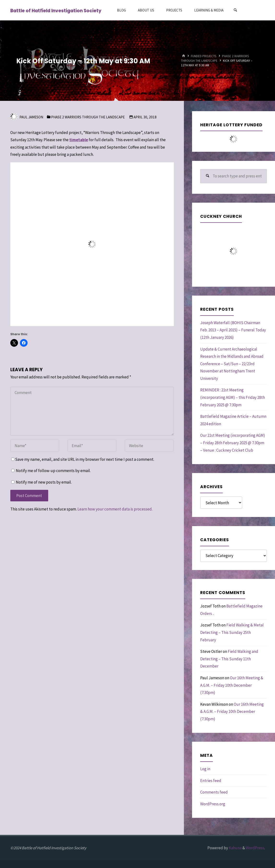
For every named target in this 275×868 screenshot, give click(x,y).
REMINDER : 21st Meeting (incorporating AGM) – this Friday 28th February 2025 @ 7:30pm (233, 397)
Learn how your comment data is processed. (115, 509)
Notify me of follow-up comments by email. (53, 471)
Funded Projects (204, 56)
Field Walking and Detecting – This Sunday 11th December (229, 659)
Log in (205, 769)
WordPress (255, 848)
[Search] (235, 10)
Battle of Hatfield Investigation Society (56, 10)
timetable (79, 140)
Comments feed (214, 792)
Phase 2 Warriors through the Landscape (88, 117)
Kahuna (235, 848)
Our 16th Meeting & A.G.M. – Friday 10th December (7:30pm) (232, 685)
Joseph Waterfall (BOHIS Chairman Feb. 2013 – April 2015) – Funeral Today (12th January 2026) (233, 330)
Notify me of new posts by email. (44, 482)
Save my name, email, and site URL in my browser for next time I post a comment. (83, 459)
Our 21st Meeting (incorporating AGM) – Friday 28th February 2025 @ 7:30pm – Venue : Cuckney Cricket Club (233, 443)
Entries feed (211, 781)
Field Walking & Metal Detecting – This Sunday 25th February (232, 632)
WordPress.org (213, 804)
